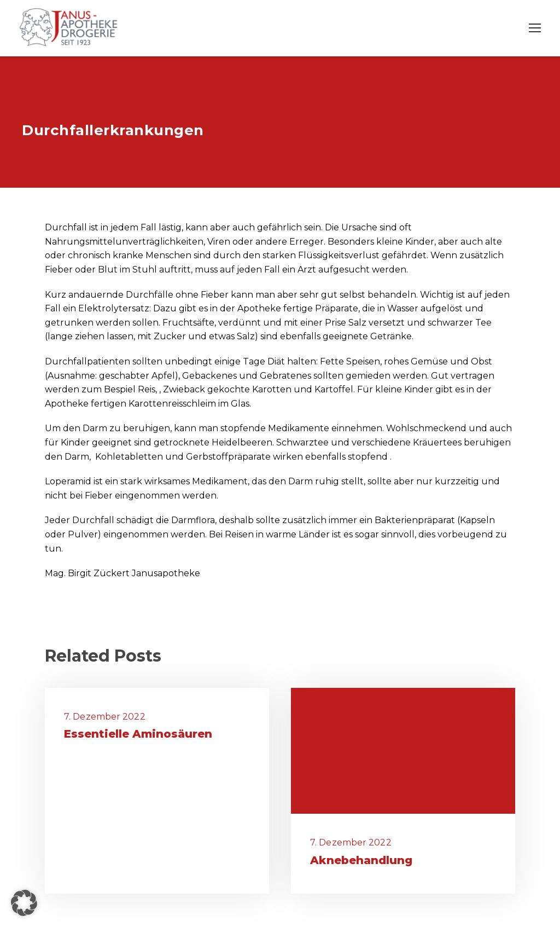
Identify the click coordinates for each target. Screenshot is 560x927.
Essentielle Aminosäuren (138, 734)
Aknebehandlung (361, 860)
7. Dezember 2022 (105, 717)
